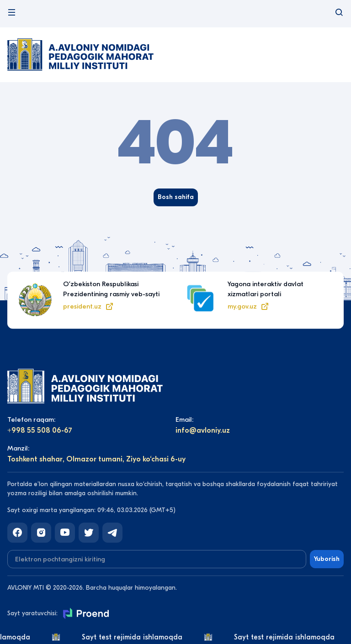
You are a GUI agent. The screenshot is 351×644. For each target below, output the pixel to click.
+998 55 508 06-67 (40, 430)
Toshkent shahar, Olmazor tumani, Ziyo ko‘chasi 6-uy (96, 459)
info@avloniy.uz (203, 430)
